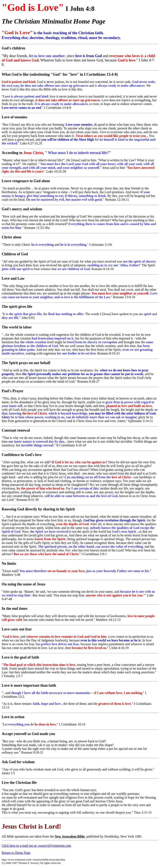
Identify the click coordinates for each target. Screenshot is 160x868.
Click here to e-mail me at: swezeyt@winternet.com (36, 846)
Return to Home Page (16, 853)
